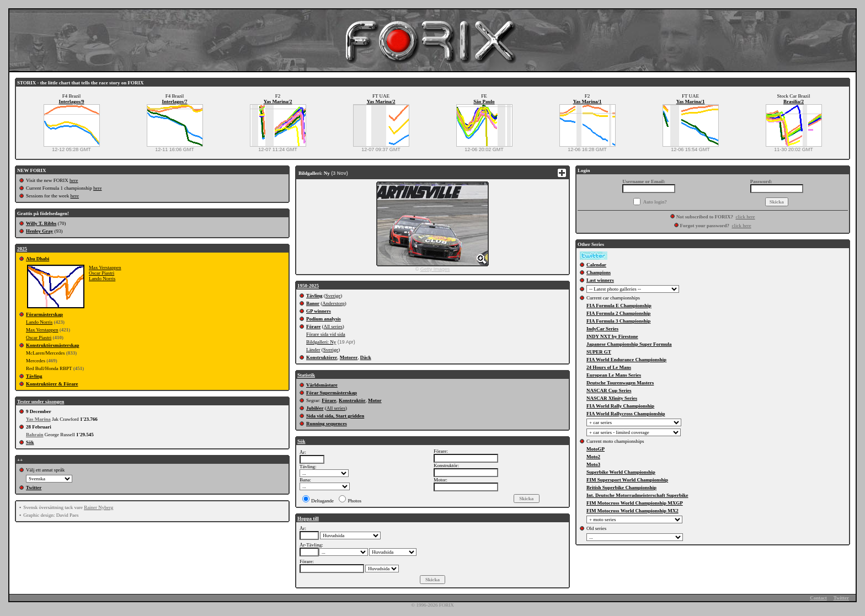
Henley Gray (39, 231)
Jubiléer (315, 408)
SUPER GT (599, 352)
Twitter (34, 488)
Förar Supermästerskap (332, 393)
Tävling (34, 376)
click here (745, 217)
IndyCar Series (602, 329)
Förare (313, 326)
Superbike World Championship (621, 472)
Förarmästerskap (44, 314)
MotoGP (596, 449)
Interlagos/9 (72, 101)
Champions (599, 272)
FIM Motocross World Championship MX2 (632, 511)
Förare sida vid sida (326, 334)
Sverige (333, 296)
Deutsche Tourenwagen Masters (620, 383)
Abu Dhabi (38, 259)
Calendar (596, 265)
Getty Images (435, 269)
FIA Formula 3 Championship (618, 321)
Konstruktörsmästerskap (53, 345)
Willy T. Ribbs (41, 223)
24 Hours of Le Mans (609, 367)
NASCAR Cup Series (609, 390)
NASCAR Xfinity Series (612, 398)
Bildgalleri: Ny (321, 342)
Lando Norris (102, 278)
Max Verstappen (105, 267)
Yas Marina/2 (278, 101)
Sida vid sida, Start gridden (335, 416)
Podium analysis (324, 319)
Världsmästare (322, 385)
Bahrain (35, 435)
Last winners (600, 280)
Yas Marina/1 (588, 101)
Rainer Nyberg (98, 507)
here (74, 180)
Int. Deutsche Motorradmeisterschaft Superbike (637, 495)
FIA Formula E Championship (619, 306)
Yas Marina (38, 419)
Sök (30, 442)
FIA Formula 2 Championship (618, 313)
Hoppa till (308, 518)
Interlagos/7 (175, 101)
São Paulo (484, 101)
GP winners (319, 311)
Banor (313, 303)
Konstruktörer (322, 357)
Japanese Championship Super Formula (629, 344)
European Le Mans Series (614, 375)
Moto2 (593, 457)
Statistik (306, 375)
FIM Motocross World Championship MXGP (635, 503)
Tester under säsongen (41, 401)
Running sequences (327, 424)
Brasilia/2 (794, 101)
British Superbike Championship (621, 488)
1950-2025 (308, 286)
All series (333, 326)
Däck (366, 357)
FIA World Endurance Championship (626, 360)
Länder (313, 350)
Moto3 (593, 464)
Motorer (349, 357)
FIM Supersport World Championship (627, 480)
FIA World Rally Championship (620, 406)
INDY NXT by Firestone (612, 336)
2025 (22, 249)
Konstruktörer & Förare (52, 384)
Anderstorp (333, 303)
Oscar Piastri (102, 273)
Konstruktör (352, 400)
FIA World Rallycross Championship (626, 414)
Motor (375, 400)
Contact (818, 598)
